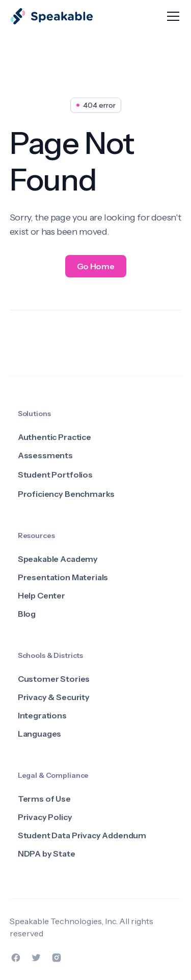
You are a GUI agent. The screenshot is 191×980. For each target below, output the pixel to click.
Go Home (96, 266)
